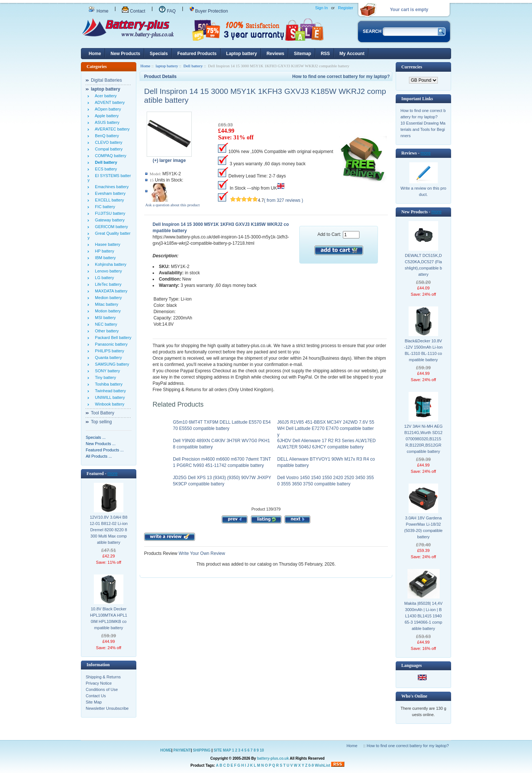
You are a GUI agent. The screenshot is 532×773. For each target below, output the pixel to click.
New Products (125, 54)
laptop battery (167, 66)
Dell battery (193, 66)
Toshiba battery (108, 384)
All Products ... (99, 456)
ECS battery (105, 169)
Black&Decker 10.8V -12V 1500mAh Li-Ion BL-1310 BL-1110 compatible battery (423, 350)
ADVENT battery (109, 102)
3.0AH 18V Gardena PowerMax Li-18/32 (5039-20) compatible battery (423, 527)
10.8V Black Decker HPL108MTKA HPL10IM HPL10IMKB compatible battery (109, 618)
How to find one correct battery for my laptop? (341, 77)
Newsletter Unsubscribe (107, 708)
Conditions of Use (102, 689)
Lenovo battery (107, 271)
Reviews (275, 54)
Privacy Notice (99, 683)
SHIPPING (202, 750)
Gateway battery (109, 220)
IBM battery (104, 258)
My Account (352, 54)
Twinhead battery (109, 391)
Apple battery (106, 116)
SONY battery (106, 371)
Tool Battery (103, 413)
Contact (134, 11)
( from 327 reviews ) (283, 200)
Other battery (106, 331)
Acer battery (105, 96)
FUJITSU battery (109, 213)
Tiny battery (104, 377)
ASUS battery (106, 122)
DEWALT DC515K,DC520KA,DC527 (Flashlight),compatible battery (424, 265)
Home (98, 11)
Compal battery (108, 149)
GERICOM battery (110, 227)
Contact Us (96, 696)
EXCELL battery (108, 200)
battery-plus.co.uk (273, 758)
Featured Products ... (105, 450)
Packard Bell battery (112, 338)
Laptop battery (241, 54)
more (112, 474)
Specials (159, 54)
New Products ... (101, 444)
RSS (325, 54)
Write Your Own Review (201, 553)
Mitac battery (105, 304)
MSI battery (104, 318)
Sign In (321, 8)
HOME (166, 750)
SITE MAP (222, 750)
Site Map (94, 702)
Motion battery (107, 311)
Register (346, 8)
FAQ (167, 11)
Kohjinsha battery (110, 264)
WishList (323, 765)
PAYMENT (182, 750)
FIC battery (104, 207)
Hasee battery (107, 244)
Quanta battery (107, 357)
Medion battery (107, 298)
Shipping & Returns (103, 677)
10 (262, 750)
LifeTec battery (107, 284)
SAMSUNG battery (111, 364)
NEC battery (105, 324)
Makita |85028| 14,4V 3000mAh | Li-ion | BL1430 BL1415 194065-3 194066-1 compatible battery (423, 616)
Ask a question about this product (173, 205)
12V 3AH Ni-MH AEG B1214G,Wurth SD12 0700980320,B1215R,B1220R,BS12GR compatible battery (423, 439)
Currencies (412, 67)
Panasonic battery (110, 344)
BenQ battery (106, 136)
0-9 (311, 765)
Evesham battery (109, 193)
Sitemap (302, 54)
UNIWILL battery (109, 397)
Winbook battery (109, 404)
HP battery (103, 251)
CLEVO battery (108, 142)
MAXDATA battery (110, 291)
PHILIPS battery (108, 351)
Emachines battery (111, 187)
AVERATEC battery (111, 129)
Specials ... (96, 437)
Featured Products (197, 54)
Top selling (101, 422)
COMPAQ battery (110, 156)
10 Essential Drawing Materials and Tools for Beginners (423, 129)
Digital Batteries (106, 80)
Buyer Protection (209, 11)
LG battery (103, 278)
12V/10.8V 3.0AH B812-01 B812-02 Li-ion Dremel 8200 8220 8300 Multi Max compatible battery (109, 530)
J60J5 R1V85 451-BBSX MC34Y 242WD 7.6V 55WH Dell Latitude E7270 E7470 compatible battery (326, 428)
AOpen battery (107, 109)
